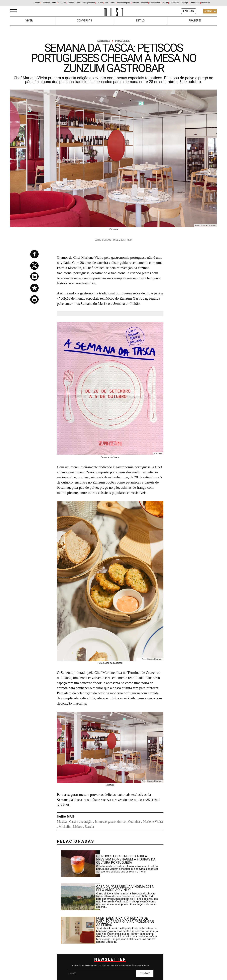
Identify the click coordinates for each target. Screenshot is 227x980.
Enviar (145, 973)
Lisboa (78, 827)
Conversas (84, 21)
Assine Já (210, 11)
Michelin (65, 827)
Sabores (105, 41)
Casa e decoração (81, 822)
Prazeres (195, 21)
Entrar (189, 11)
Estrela (89, 827)
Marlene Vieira (153, 822)
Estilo (140, 21)
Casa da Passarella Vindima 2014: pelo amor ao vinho (125, 888)
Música (62, 822)
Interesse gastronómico (110, 822)
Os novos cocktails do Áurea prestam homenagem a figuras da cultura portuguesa (126, 859)
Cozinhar (134, 822)
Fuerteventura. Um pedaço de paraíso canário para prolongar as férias (125, 922)
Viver (29, 21)
